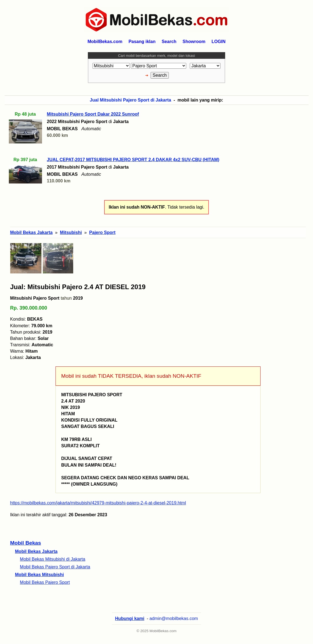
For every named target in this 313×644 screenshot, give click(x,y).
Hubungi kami (130, 618)
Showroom (194, 42)
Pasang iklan (142, 42)
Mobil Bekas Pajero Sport (45, 582)
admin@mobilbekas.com (174, 618)
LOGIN (219, 42)
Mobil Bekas (26, 543)
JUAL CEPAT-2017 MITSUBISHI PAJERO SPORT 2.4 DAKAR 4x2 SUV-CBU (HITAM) (133, 160)
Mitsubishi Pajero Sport (35, 298)
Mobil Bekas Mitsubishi (39, 575)
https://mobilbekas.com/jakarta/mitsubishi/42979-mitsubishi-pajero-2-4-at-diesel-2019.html (98, 503)
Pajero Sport (102, 232)
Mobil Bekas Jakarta (36, 551)
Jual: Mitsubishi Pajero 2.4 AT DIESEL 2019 (78, 287)
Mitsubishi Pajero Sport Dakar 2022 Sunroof (93, 114)
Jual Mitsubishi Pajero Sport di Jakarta (130, 100)
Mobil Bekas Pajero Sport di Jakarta (55, 567)
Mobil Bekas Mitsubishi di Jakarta (53, 559)
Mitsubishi (71, 232)
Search (169, 42)
